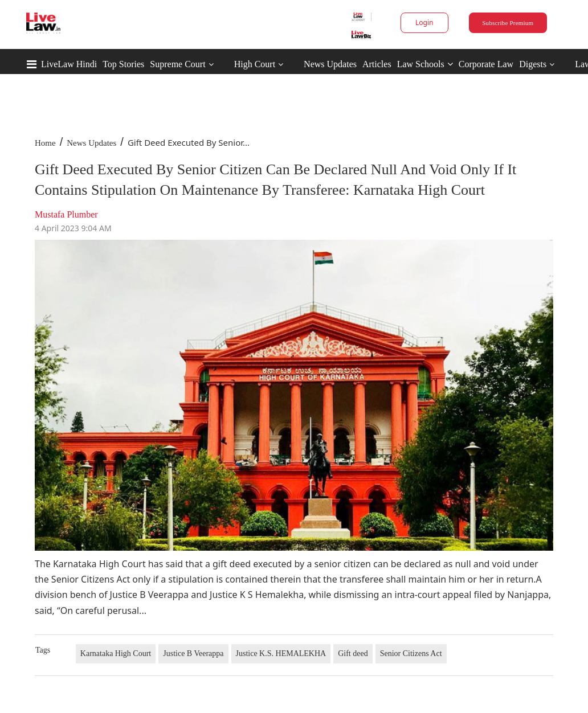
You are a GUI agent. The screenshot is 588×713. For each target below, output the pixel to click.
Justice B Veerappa (193, 653)
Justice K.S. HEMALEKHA (281, 653)
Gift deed (353, 653)
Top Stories (123, 64)
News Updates (330, 64)
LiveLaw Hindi (69, 64)
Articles (377, 64)
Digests (533, 64)
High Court (255, 64)
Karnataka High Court (116, 653)
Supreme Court (177, 64)
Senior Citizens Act (411, 653)
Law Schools (425, 64)
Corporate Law (486, 64)
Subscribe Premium (508, 23)
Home (45, 143)
